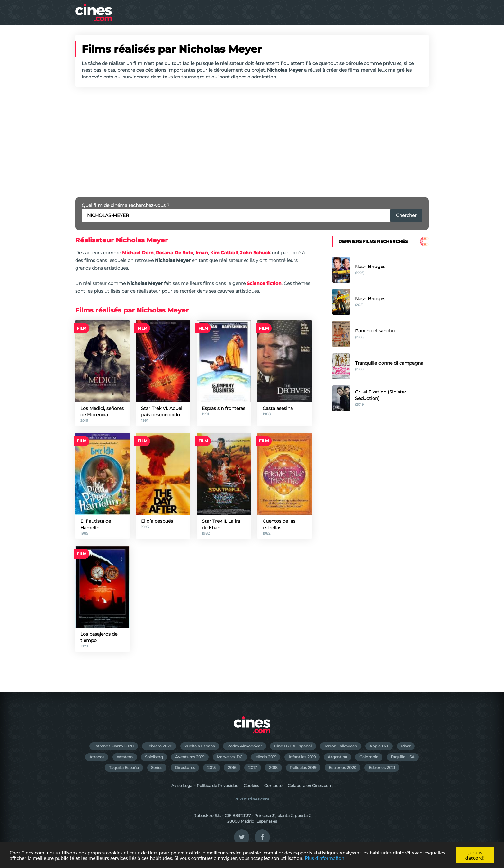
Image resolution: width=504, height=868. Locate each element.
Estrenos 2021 (382, 768)
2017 (253, 768)
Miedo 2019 (266, 757)
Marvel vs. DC (230, 757)
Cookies (251, 786)
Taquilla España (124, 768)
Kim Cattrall (224, 253)
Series (157, 768)
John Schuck (255, 253)
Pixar (406, 746)
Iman (202, 253)
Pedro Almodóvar (245, 746)
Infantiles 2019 (302, 757)
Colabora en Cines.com (310, 786)
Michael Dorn (138, 253)
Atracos (97, 757)
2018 (273, 768)
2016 (232, 768)
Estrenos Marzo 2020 (113, 746)
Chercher (406, 215)
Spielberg (154, 757)
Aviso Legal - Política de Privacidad (205, 786)
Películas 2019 (303, 768)
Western (125, 757)
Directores (185, 768)
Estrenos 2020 (343, 768)
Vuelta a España (200, 746)
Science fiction (264, 283)
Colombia (369, 757)
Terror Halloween (341, 746)
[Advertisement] (252, 142)
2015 (212, 768)
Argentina (337, 757)
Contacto (273, 786)
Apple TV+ (379, 746)
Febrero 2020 (159, 746)
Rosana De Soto (175, 253)
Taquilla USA (403, 757)
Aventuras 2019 (190, 757)
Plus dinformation (325, 859)
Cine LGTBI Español (293, 746)
